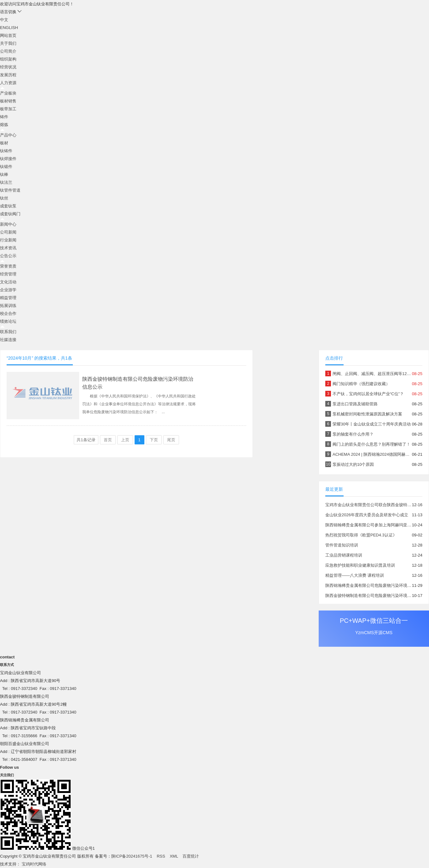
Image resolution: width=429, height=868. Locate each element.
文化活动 (8, 282)
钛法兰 (6, 182)
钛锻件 (6, 167)
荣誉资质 (8, 266)
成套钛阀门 (10, 214)
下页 (154, 440)
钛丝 (4, 198)
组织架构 (8, 59)
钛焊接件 (8, 159)
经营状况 (8, 67)
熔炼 (4, 125)
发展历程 (8, 75)
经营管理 (8, 274)
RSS (161, 856)
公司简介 (8, 51)
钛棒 (4, 174)
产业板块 (8, 93)
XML (174, 856)
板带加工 (8, 109)
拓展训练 (8, 306)
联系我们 (8, 332)
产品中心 (8, 135)
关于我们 (8, 43)
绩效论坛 (8, 321)
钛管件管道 (10, 190)
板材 (4, 143)
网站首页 (8, 35)
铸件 (4, 117)
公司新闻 (8, 232)
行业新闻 (8, 240)
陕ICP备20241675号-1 (132, 856)
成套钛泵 (8, 206)
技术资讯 (8, 248)
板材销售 (8, 101)
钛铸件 (6, 151)
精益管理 (8, 298)
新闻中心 (8, 224)
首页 (108, 440)
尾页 (171, 440)
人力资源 (8, 83)
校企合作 (8, 313)
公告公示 (8, 256)
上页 (125, 440)
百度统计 (191, 856)
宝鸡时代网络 (34, 864)
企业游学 (8, 290)
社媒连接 (8, 340)
